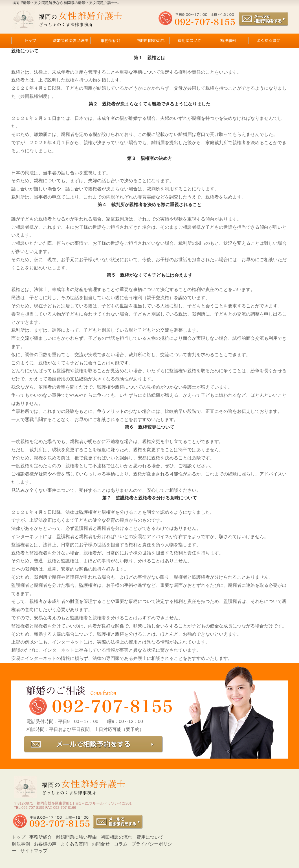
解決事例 (21, 844)
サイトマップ (34, 851)
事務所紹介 (41, 837)
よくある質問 (74, 844)
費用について (150, 837)
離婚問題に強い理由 (76, 837)
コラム (121, 844)
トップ (19, 837)
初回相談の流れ (116, 837)
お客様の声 (45, 844)
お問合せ (101, 844)
